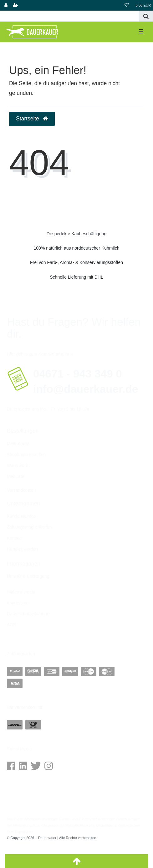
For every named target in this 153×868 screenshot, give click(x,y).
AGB (12, 625)
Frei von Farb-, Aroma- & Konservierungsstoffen (76, 262)
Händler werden (22, 549)
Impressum (18, 603)
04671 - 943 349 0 (78, 374)
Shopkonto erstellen (26, 455)
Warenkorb (18, 466)
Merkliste (16, 476)
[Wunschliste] (127, 5)
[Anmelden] (6, 5)
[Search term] (69, 16)
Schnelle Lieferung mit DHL (76, 277)
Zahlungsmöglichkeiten (29, 527)
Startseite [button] (32, 119)
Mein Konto (18, 444)
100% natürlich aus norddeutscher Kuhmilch (77, 248)
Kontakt (14, 538)
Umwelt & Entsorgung (28, 576)
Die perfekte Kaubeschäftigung (76, 234)
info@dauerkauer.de (86, 389)
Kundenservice (21, 516)
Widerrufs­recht (21, 592)
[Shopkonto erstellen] (15, 5)
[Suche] (146, 16)
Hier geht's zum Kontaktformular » (40, 354)
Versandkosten (21, 490)
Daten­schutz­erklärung (28, 614)
